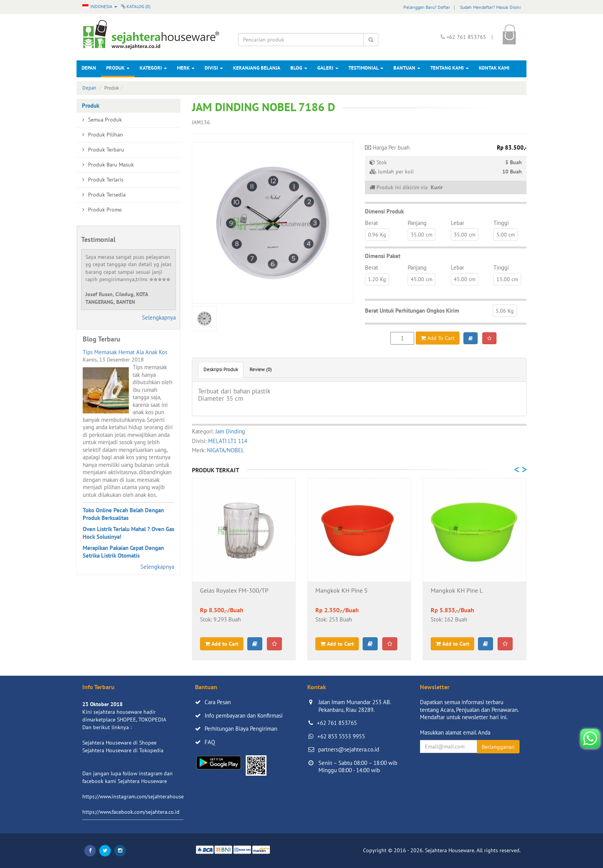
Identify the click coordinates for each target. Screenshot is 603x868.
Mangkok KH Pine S (341, 591)
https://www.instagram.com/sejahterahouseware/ (140, 796)
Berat (371, 223)
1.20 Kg (377, 279)
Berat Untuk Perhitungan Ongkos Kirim (412, 311)
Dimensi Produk (384, 211)
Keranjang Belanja (257, 68)
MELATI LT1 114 (228, 441)
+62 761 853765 (337, 723)
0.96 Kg (377, 235)
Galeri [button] (328, 68)
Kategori (153, 68)
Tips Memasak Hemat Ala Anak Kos (125, 352)
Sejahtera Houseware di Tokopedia (123, 750)
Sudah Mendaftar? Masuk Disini (490, 7)
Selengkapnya (159, 317)
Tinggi (501, 223)
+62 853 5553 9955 (341, 736)
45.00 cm (421, 279)
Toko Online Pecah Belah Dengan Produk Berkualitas (123, 514)
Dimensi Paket (383, 256)
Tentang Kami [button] (450, 68)
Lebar (457, 223)
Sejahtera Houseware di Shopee (119, 743)
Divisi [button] (214, 68)
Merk (186, 68)
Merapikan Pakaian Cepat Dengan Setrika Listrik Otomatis (123, 552)
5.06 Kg (505, 311)
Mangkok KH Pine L (457, 591)
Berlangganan (498, 747)
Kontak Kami (494, 68)
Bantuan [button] (407, 68)
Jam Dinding (230, 431)
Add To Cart (438, 338)
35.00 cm (421, 235)
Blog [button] (299, 68)
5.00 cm (506, 235)
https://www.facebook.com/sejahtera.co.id (131, 812)
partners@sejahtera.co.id (349, 749)
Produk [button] (118, 68)
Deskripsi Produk (221, 369)
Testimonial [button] (366, 68)
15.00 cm (507, 279)
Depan (89, 68)
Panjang (417, 223)
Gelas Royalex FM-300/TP (234, 591)
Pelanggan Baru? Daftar (427, 7)
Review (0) (261, 369)
